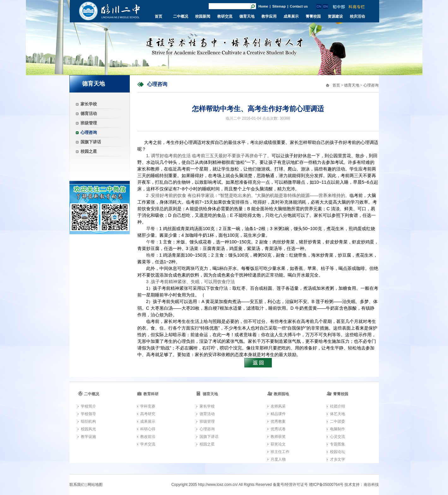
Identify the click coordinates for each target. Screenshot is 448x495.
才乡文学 (337, 459)
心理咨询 (89, 132)
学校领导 (88, 414)
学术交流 (148, 444)
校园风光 (88, 429)
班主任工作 (280, 452)
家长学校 (89, 104)
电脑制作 (337, 429)
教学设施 (88, 437)
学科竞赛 (148, 406)
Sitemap (279, 6)
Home (263, 6)
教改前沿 (148, 437)
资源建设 (335, 16)
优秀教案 (278, 421)
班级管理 (89, 123)
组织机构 (88, 421)
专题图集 (337, 444)
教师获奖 (278, 437)
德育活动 (89, 113)
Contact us (299, 6)
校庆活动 (357, 16)
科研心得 (148, 429)
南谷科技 (371, 485)
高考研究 (148, 414)
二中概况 (181, 16)
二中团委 (337, 421)
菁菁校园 (313, 16)
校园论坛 (337, 452)
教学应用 (269, 16)
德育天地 (247, 16)
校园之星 (89, 151)
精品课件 (278, 414)
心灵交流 (337, 437)
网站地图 (95, 485)
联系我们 (77, 485)
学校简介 (88, 406)
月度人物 (278, 459)
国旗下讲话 (91, 142)
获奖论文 (278, 444)
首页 (158, 16)
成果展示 (291, 16)
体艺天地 (337, 414)
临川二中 (109, 11)
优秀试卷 (278, 429)
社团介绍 (337, 406)
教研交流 (225, 16)
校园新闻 (203, 16)
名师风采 (278, 406)
